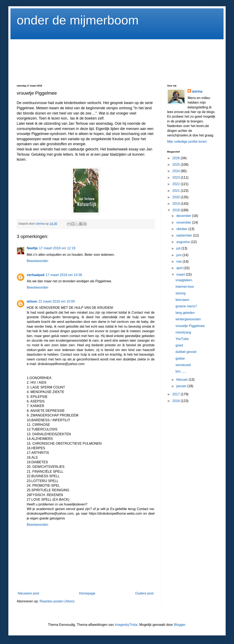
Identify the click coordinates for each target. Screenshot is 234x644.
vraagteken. (184, 280)
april (180, 268)
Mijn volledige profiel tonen (187, 142)
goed (179, 345)
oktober (182, 229)
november (184, 222)
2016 (177, 401)
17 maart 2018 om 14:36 (64, 275)
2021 (177, 191)
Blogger (179, 625)
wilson (32, 301)
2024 (177, 171)
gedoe (180, 358)
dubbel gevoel (186, 352)
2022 (177, 184)
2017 (177, 394)
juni (179, 255)
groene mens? (186, 306)
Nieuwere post (28, 593)
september (185, 235)
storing (181, 293)
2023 (177, 178)
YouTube (182, 339)
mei (179, 262)
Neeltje (32, 248)
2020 (177, 197)
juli (179, 248)
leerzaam (182, 300)
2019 (177, 204)
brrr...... (181, 371)
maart (181, 274)
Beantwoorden (38, 261)
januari (182, 386)
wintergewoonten (188, 319)
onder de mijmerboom (78, 20)
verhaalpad (36, 275)
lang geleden (185, 313)
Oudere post (144, 593)
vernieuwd (183, 365)
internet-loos (185, 287)
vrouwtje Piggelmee (190, 326)
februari (182, 380)
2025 (177, 165)
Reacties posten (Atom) (57, 601)
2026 (177, 158)
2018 (177, 210)
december (184, 216)
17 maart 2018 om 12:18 (57, 248)
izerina (197, 91)
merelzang (183, 332)
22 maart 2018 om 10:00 (57, 301)
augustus (184, 242)
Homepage (87, 593)
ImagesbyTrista (126, 625)
